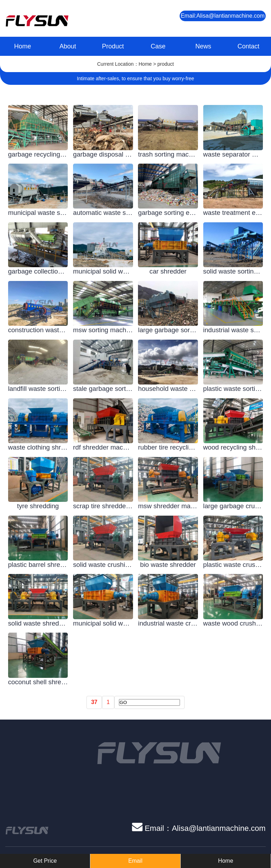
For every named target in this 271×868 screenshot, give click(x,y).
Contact (248, 46)
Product (113, 46)
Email (135, 861)
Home (23, 46)
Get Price (45, 861)
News (203, 46)
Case (158, 46)
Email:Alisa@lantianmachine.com (223, 16)
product (166, 64)
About (68, 46)
